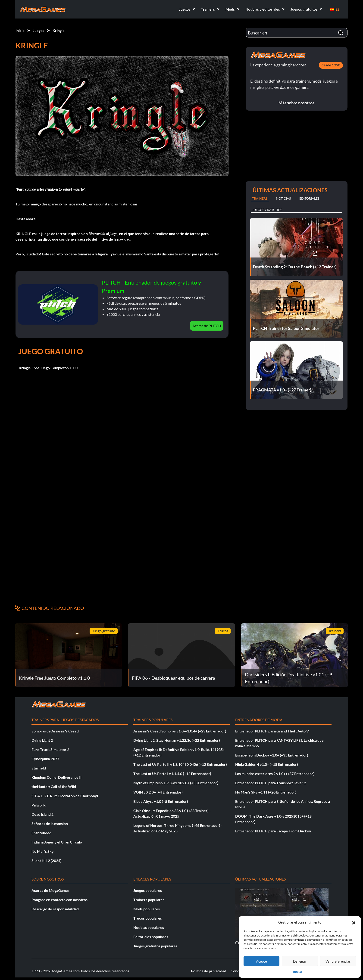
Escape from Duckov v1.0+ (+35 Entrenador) (272, 755)
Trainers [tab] (260, 198)
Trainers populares (149, 900)
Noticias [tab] (283, 198)
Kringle (59, 30)
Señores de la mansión (50, 823)
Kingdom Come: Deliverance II (56, 777)
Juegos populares (148, 890)
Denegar (300, 961)
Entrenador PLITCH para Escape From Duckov (273, 831)
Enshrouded (41, 833)
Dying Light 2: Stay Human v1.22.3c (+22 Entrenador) (177, 740)
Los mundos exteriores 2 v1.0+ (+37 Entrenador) (275, 774)
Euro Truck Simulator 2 (50, 749)
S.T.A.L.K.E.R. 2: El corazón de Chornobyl (65, 796)
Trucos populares (148, 918)
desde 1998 (331, 65)
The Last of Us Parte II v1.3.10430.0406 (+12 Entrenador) (180, 764)
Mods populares (147, 909)
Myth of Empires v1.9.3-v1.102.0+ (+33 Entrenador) (176, 783)
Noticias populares (149, 927)
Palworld (39, 805)
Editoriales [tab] (309, 198)
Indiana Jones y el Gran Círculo (57, 842)
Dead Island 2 (42, 814)
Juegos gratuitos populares (155, 946)
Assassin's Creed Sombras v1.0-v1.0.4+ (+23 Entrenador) (180, 731)
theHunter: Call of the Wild (54, 786)
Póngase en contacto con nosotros (59, 900)
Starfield (39, 768)
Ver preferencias (338, 961)
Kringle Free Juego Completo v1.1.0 (48, 368)
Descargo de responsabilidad (55, 909)
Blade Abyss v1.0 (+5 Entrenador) (161, 801)
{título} (297, 972)
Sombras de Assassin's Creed (55, 731)
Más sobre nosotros (296, 103)
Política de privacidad (209, 971)
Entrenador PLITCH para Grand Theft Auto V (272, 731)
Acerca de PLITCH (207, 326)
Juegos (39, 30)
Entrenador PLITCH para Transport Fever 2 (271, 783)
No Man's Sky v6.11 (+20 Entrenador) (266, 792)
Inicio (20, 30)
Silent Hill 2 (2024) (46, 861)
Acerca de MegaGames (50, 890)
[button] (354, 922)
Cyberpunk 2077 (45, 759)
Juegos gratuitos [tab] (267, 210)
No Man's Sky (43, 851)
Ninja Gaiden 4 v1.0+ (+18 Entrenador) (267, 764)
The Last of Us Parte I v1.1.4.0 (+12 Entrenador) (172, 774)
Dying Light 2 (42, 740)
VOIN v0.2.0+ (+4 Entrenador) (158, 792)
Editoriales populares (151, 937)
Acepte (261, 961)
